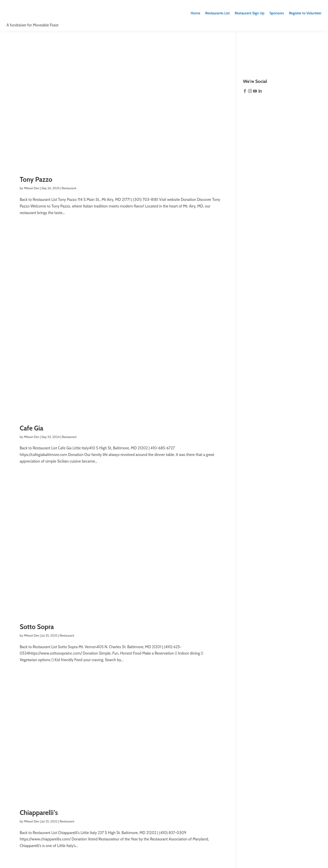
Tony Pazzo (36, 179)
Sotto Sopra (37, 627)
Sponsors (277, 13)
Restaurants (217, 13)
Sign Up (249, 13)
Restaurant (69, 188)
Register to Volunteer (305, 13)
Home (195, 13)
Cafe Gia (31, 428)
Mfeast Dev (32, 188)
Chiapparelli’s (39, 813)
